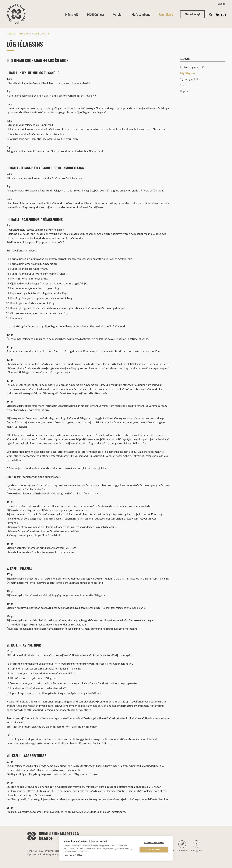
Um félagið (25, 34)
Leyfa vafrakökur (154, 850)
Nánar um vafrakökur (73, 855)
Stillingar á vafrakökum (154, 843)
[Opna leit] (211, 14)
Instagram (196, 844)
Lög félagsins (42, 34)
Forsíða (11, 34)
